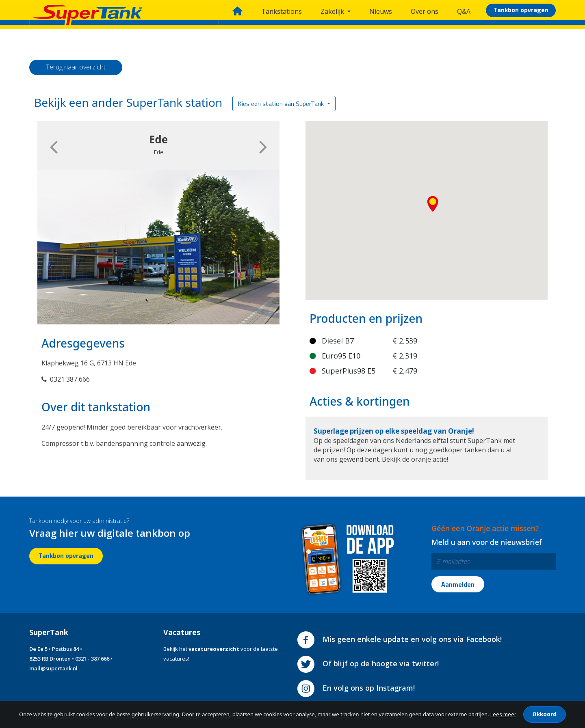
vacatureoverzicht (214, 649)
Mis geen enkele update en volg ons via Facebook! (400, 639)
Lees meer (503, 714)
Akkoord (545, 714)
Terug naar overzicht (76, 67)
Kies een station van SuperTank (282, 104)
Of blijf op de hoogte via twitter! (368, 663)
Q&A (464, 11)
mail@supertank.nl (53, 668)
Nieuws (381, 11)
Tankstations (282, 11)
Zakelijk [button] (333, 11)
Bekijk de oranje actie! (415, 459)
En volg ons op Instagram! (356, 688)
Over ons (425, 11)
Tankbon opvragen (521, 10)
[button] (434, 206)
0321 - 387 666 (92, 659)
